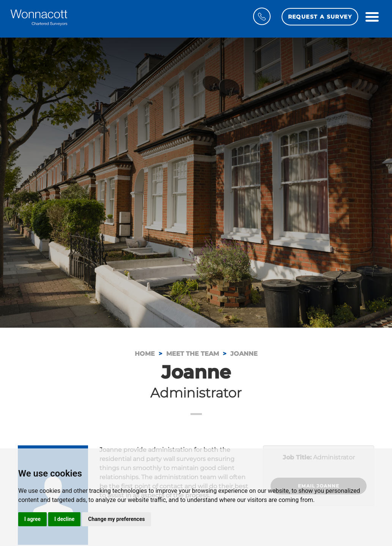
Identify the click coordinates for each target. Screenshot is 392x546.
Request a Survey (320, 17)
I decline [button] (64, 519)
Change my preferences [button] (116, 519)
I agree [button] (32, 519)
